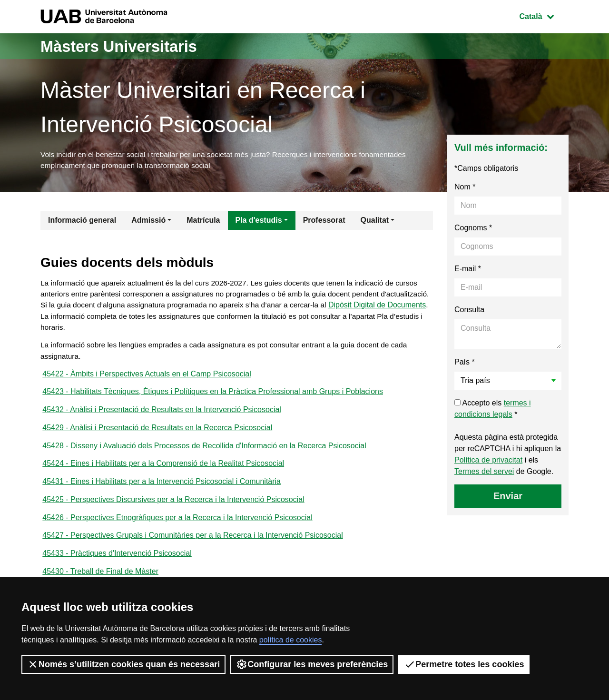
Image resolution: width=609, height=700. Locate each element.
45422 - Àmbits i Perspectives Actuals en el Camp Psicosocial (147, 379)
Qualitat (375, 222)
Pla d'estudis (259, 222)
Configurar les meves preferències (312, 664)
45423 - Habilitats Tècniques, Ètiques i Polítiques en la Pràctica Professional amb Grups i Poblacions (213, 398)
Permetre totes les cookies (464, 664)
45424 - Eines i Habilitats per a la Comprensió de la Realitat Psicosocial (163, 472)
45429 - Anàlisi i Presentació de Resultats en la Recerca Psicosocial (157, 435)
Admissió (148, 222)
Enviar (508, 497)
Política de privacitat (488, 461)
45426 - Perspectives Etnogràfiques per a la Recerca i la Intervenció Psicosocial (177, 527)
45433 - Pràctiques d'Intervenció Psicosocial (117, 565)
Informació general (82, 222)
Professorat (324, 222)
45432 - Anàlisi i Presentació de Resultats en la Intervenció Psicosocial (162, 416)
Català (544, 15)
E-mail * (468, 270)
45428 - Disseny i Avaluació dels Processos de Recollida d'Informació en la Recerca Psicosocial (204, 453)
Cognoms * (473, 229)
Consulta (469, 311)
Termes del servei (484, 473)
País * (465, 363)
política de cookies (291, 640)
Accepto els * (493, 410)
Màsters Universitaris (127, 46)
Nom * (465, 188)
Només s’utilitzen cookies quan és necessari (123, 664)
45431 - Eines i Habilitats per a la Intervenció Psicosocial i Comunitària (162, 490)
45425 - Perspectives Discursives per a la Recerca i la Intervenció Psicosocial (173, 509)
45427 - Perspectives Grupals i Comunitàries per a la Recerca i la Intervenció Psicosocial (192, 546)
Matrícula (203, 222)
